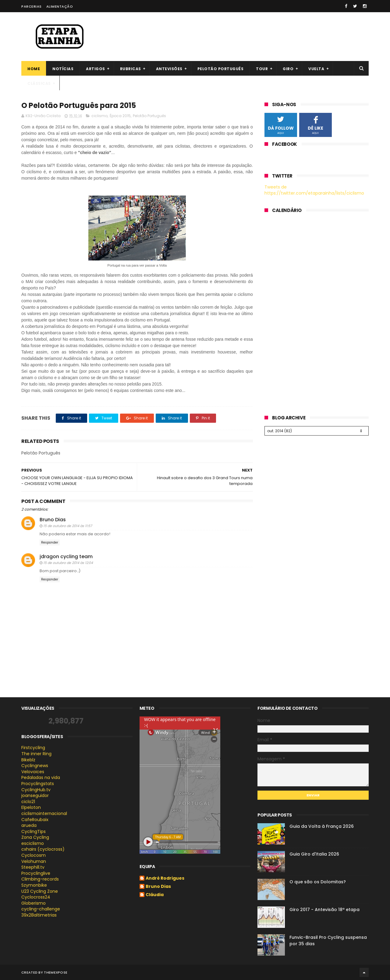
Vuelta (316, 69)
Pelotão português (221, 69)
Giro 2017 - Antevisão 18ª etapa (324, 910)
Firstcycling (33, 748)
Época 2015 (120, 116)
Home (34, 69)
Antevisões (169, 69)
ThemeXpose (56, 972)
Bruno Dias (53, 520)
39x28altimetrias (39, 915)
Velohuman (34, 861)
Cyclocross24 (36, 897)
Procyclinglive (36, 873)
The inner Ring (36, 754)
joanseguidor (35, 795)
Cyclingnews (35, 766)
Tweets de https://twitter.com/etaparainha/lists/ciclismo (314, 190)
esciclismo (33, 843)
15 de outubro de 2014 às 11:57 (68, 526)
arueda (29, 825)
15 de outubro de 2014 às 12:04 (68, 563)
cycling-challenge (41, 909)
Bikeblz (28, 760)
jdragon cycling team (66, 556)
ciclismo (99, 116)
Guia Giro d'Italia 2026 (314, 854)
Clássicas (39, 83)
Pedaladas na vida (41, 777)
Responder (50, 542)
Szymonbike (34, 885)
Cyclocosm (34, 855)
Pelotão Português (149, 116)
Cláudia (155, 895)
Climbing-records (40, 879)
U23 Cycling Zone (40, 891)
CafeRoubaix (35, 820)
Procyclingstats (38, 784)
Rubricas (131, 69)
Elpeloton (31, 807)
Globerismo (34, 903)
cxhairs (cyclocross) (43, 849)
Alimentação (60, 6)
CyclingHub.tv (36, 790)
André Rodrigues (165, 878)
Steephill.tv (33, 867)
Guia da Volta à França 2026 (322, 826)
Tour (262, 69)
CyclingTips (34, 831)
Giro (288, 69)
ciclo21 (28, 802)
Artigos (96, 69)
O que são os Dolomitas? (318, 882)
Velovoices (33, 772)
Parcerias (32, 6)
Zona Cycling (35, 837)
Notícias (63, 69)
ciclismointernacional (44, 813)
